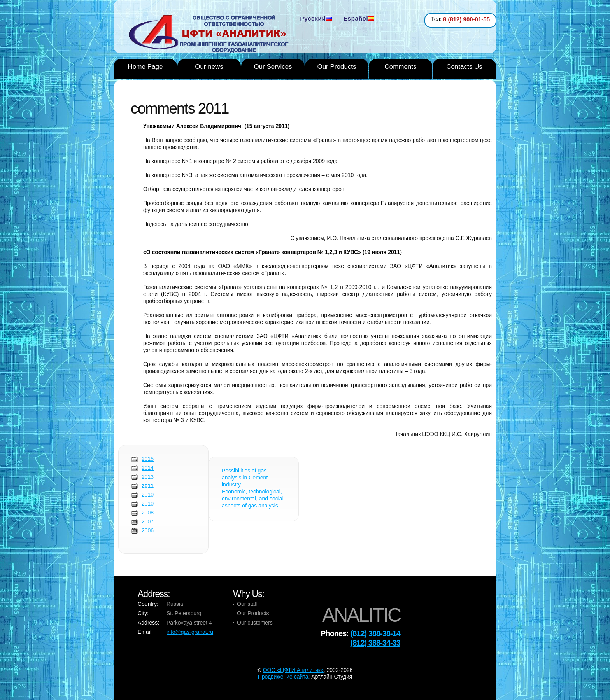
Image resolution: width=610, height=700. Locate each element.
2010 (148, 495)
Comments (400, 67)
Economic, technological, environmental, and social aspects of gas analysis (253, 499)
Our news (209, 67)
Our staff (247, 604)
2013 (148, 477)
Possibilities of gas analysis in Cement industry (245, 478)
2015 (148, 459)
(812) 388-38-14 (375, 633)
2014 (148, 468)
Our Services (273, 67)
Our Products (337, 67)
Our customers (255, 623)
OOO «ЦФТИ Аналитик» (293, 670)
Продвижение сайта (283, 677)
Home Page (145, 67)
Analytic (212, 35)
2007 (148, 521)
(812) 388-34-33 (375, 643)
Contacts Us (464, 67)
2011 (148, 486)
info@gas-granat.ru (190, 632)
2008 (148, 513)
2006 (148, 530)
